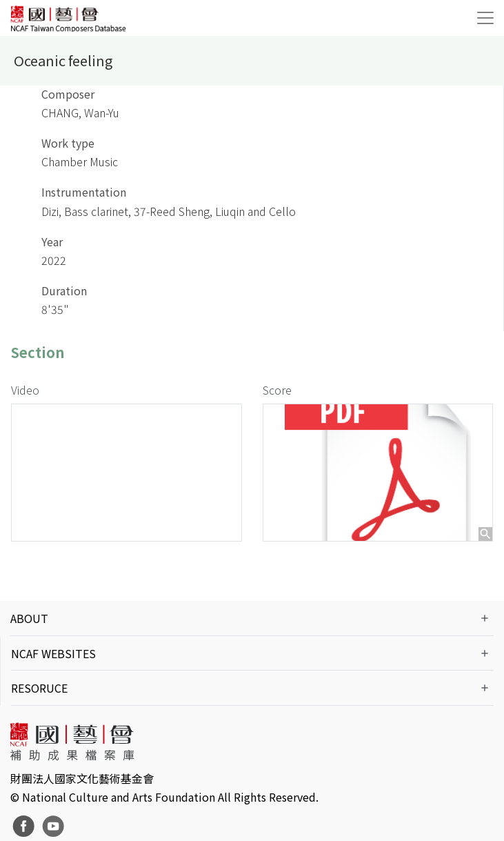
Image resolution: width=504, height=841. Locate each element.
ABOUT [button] (29, 618)
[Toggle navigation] (485, 18)
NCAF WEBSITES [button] (53, 653)
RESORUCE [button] (39, 688)
